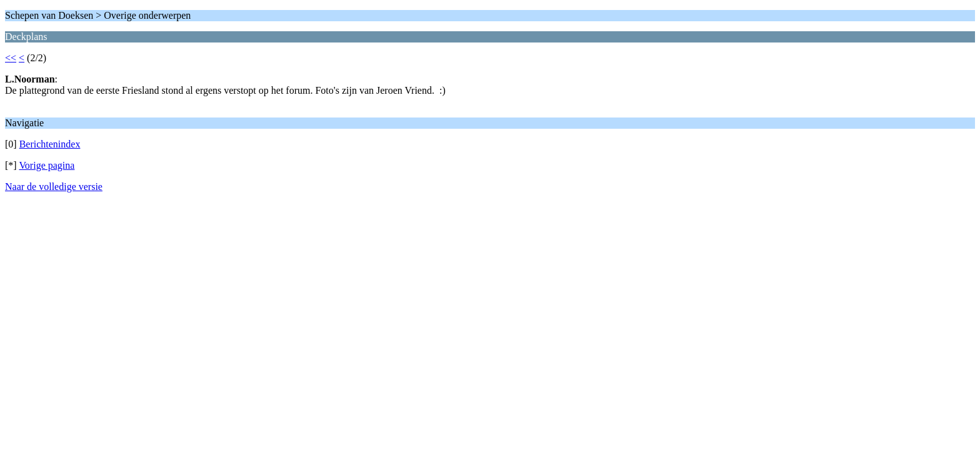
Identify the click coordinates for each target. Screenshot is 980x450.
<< (11, 58)
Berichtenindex (50, 144)
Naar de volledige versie (54, 187)
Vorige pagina (47, 165)
